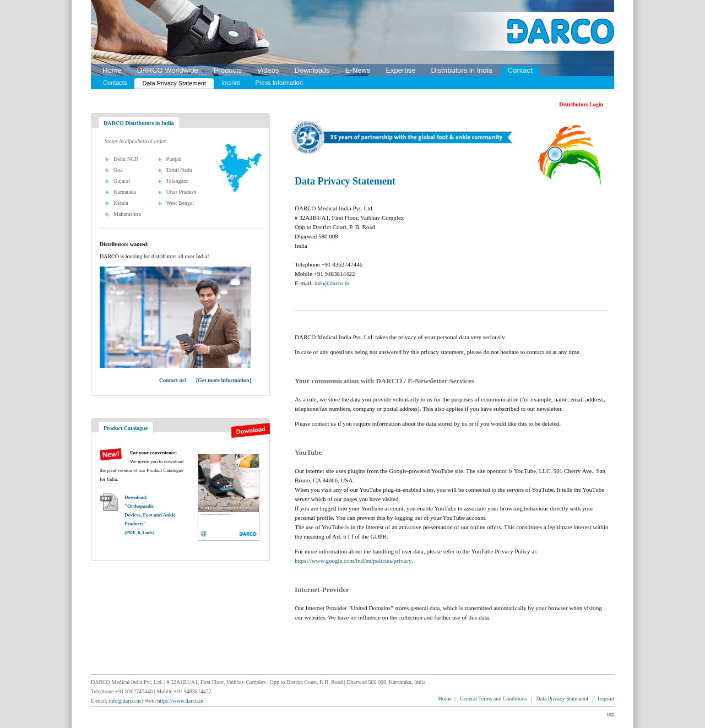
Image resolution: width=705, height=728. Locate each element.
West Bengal (180, 203)
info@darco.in (332, 283)
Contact (520, 70)
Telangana (178, 181)
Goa (118, 170)
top (611, 714)
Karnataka (125, 192)
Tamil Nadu (179, 170)
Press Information (279, 83)
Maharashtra (127, 214)
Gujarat (122, 181)
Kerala (121, 203)
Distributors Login (581, 104)
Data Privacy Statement (174, 83)
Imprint (231, 83)
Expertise (400, 70)
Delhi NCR (126, 159)
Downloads (312, 70)
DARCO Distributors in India (139, 123)
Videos (268, 70)
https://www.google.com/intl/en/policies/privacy (353, 561)
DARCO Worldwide (168, 70)
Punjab (174, 159)
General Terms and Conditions (493, 699)
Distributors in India (462, 70)
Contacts (115, 83)
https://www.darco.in (181, 701)
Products (228, 70)
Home (112, 70)
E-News (358, 70)
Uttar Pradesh (181, 192)
